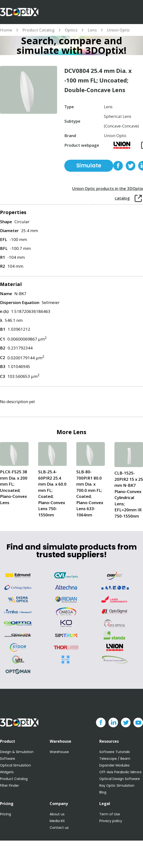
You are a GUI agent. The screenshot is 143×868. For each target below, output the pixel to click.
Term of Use (110, 814)
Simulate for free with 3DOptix (89, 167)
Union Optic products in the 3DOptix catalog (108, 190)
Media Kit (57, 821)
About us (57, 814)
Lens (92, 30)
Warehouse (59, 752)
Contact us (59, 828)
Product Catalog (39, 30)
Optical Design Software (120, 779)
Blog (103, 792)
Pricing (6, 814)
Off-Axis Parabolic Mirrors (120, 772)
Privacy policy (111, 821)
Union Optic (119, 30)
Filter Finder (9, 786)
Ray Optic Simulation (117, 786)
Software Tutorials (115, 752)
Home (6, 30)
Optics (71, 30)
